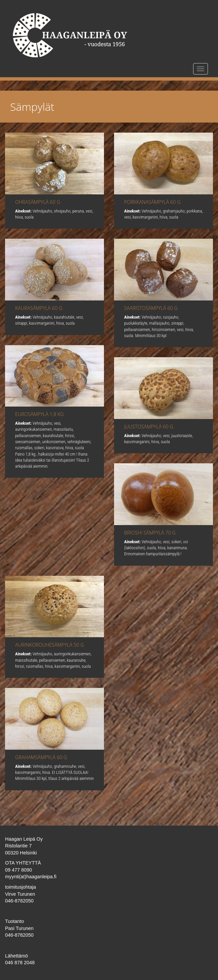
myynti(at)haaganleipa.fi (31, 877)
